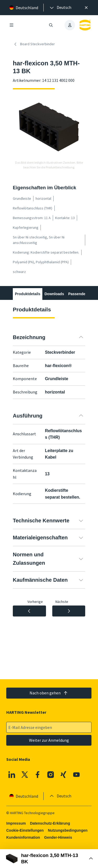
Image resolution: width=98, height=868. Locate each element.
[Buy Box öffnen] (49, 859)
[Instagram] (51, 775)
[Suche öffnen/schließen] (51, 25)
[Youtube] (77, 775)
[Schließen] (86, 8)
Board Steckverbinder (34, 44)
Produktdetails (28, 294)
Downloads (54, 294)
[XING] (64, 775)
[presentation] (60, 8)
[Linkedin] (12, 775)
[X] (25, 775)
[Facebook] (38, 775)
